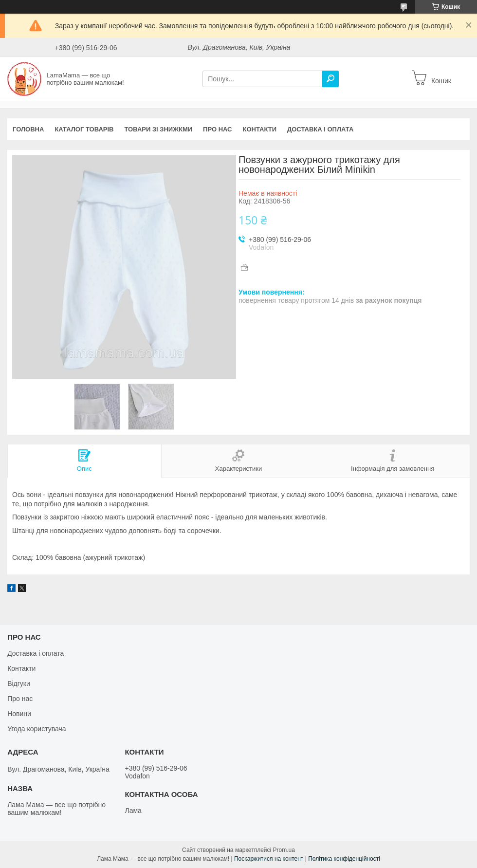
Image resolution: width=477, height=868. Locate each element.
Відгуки (19, 683)
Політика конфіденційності (344, 859)
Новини (19, 714)
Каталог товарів (84, 129)
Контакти (260, 129)
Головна (28, 129)
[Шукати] (330, 79)
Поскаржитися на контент (269, 859)
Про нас (217, 129)
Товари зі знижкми (158, 129)
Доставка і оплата (320, 129)
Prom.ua (284, 850)
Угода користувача (37, 729)
